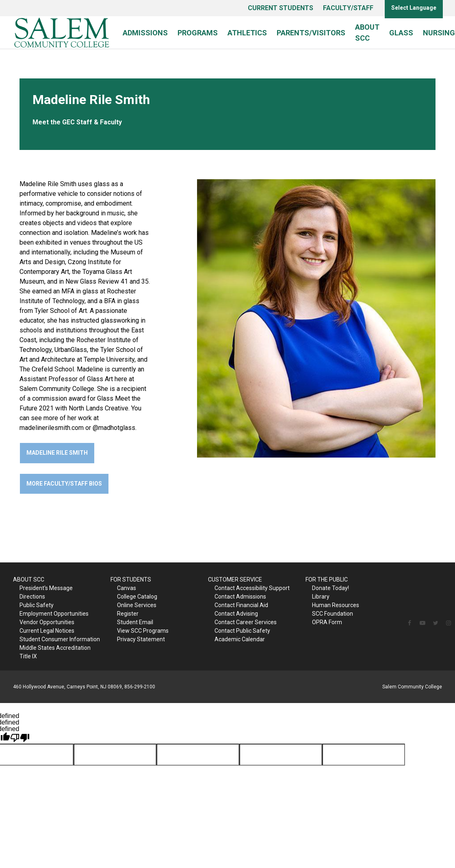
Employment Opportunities (54, 614)
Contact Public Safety (242, 631)
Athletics (247, 33)
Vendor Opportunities (47, 622)
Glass (401, 33)
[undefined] (20, 738)
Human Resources (336, 605)
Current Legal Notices (47, 631)
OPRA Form (327, 622)
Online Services (137, 605)
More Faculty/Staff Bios (64, 484)
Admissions (145, 33)
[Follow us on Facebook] (409, 623)
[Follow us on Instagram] (448, 623)
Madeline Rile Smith (57, 453)
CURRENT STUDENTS (281, 8)
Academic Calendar (240, 639)
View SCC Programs (143, 631)
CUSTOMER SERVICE (235, 579)
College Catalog (137, 597)
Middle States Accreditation (55, 648)
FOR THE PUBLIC (327, 579)
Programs (198, 33)
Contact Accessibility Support (252, 588)
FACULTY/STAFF (348, 8)
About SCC (367, 33)
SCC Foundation (333, 614)
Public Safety (37, 605)
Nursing (439, 33)
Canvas (127, 588)
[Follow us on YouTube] (422, 623)
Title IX (28, 656)
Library (321, 597)
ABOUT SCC (29, 579)
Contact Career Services (246, 622)
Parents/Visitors (311, 33)
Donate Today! (330, 588)
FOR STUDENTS (131, 579)
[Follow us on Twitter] (435, 623)
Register (128, 614)
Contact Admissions (240, 597)
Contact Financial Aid (241, 605)
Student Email (135, 622)
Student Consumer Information (60, 639)
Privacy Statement (141, 639)
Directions (32, 597)
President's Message (46, 588)
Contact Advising (236, 614)
